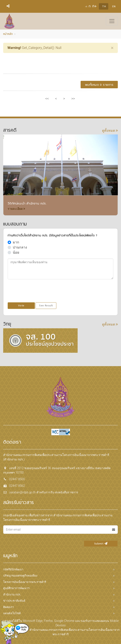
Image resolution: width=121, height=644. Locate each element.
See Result (46, 306)
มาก (16, 242)
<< (47, 99)
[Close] (112, 48)
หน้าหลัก (8, 34)
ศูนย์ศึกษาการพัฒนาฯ (16, 588)
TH (104, 7)
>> (73, 99)
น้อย (16, 252)
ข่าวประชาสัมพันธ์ (14, 601)
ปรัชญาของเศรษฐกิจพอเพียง (20, 576)
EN (114, 7)
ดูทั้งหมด (110, 131)
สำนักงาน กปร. (12, 595)
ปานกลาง (20, 247)
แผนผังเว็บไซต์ (12, 613)
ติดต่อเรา (9, 607)
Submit (101, 544)
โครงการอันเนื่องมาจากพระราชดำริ (25, 582)
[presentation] (40, 291)
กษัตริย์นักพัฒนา (13, 569)
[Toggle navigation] (112, 21)
